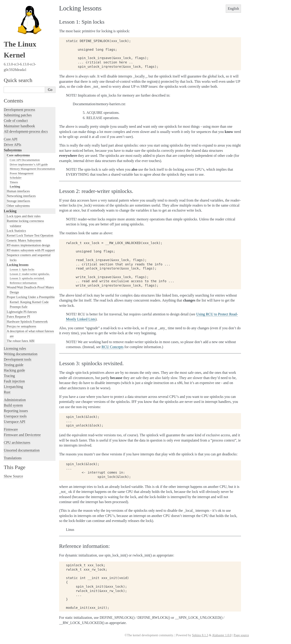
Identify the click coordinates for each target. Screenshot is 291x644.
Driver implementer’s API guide (29, 164)
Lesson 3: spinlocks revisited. (27, 278)
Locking (15, 186)
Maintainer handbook (19, 126)
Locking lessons (18, 265)
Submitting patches (18, 115)
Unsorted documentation (22, 450)
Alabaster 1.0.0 (222, 635)
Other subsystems (18, 206)
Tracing (9, 376)
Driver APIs (12, 145)
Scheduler (16, 178)
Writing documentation (20, 354)
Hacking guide (14, 370)
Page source (241, 635)
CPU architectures (17, 443)
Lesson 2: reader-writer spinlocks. (30, 274)
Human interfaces (18, 191)
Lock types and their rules (24, 216)
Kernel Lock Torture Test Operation (30, 235)
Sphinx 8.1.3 (200, 635)
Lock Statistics (16, 231)
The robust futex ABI (21, 341)
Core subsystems (18, 155)
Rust (7, 392)
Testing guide (13, 365)
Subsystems (13, 150)
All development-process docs (26, 131)
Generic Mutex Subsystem (24, 240)
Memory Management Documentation (32, 169)
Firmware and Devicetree (22, 435)
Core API (10, 139)
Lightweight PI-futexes (22, 312)
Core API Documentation (25, 160)
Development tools (17, 359)
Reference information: (24, 283)
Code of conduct (16, 121)
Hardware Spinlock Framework (27, 322)
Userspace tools (15, 416)
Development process (19, 110)
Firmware (11, 429)
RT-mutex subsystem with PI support (31, 250)
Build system (13, 405)
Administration (15, 400)
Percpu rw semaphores (21, 326)
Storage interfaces (19, 201)
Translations (13, 458)
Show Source (13, 476)
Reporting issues (16, 411)
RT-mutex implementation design (29, 245)
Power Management (22, 173)
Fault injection (14, 381)
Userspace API (14, 422)
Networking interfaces (21, 196)
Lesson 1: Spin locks (22, 269)
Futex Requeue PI (18, 317)
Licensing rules (15, 348)
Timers (14, 182)
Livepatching (13, 387)
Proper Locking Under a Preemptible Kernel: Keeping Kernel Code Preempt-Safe (31, 302)
